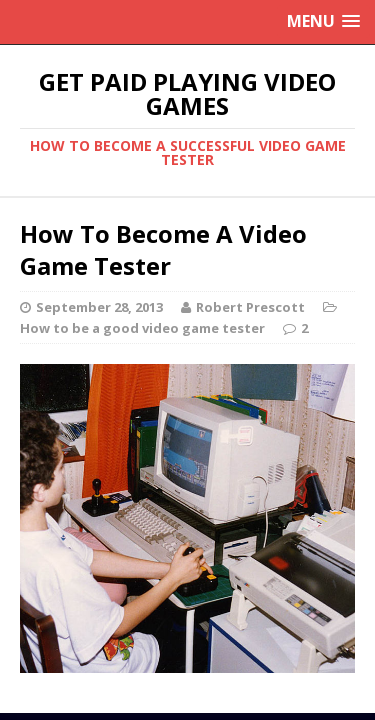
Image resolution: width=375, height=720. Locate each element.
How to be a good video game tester (142, 328)
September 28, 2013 (99, 307)
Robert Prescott (250, 307)
